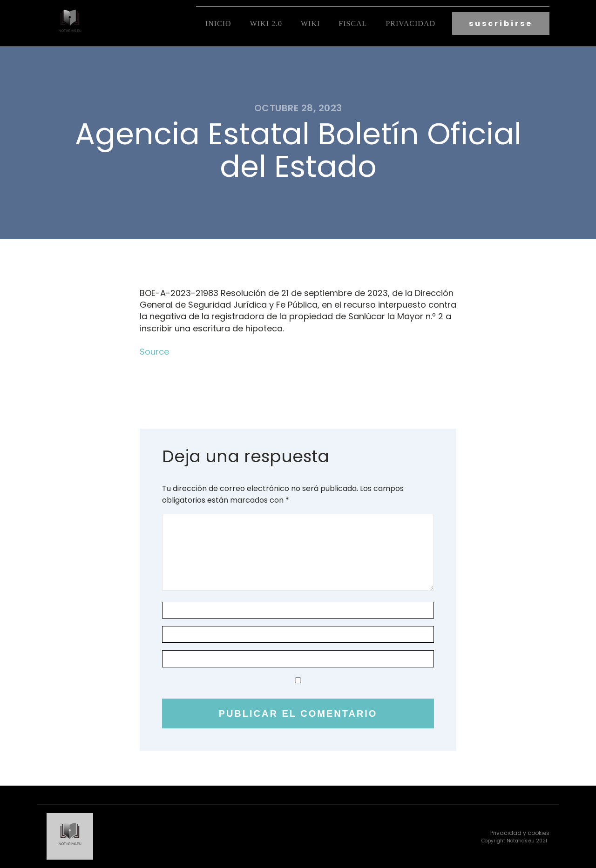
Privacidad (410, 24)
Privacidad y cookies (520, 833)
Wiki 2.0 (266, 24)
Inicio (218, 24)
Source (154, 352)
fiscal (353, 24)
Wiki (310, 24)
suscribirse (501, 24)
